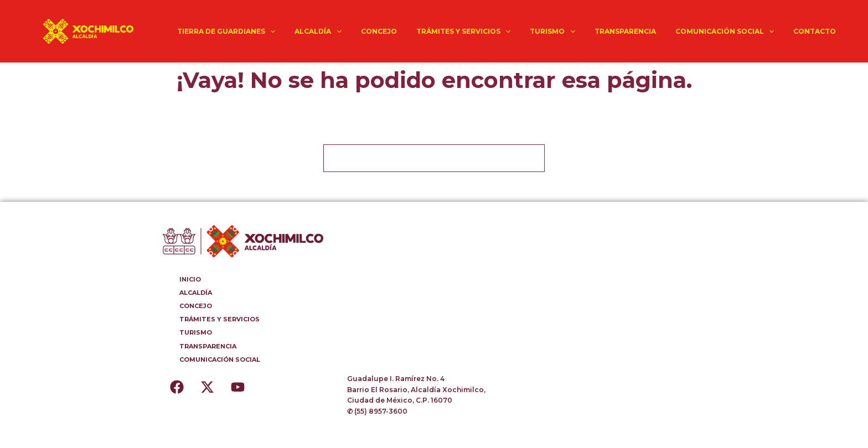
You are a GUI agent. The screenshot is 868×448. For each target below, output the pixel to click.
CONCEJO (379, 31)
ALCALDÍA (320, 32)
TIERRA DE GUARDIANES (228, 32)
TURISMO (554, 32)
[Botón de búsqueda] (531, 158)
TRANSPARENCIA (625, 31)
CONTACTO (815, 31)
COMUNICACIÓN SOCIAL (727, 32)
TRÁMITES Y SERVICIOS (466, 32)
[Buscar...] (420, 158)
